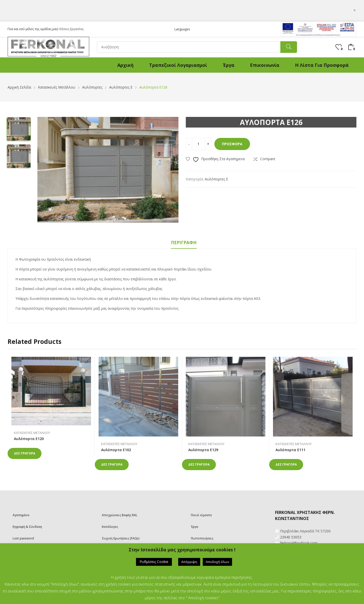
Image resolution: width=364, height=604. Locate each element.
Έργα (195, 527)
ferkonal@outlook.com (299, 543)
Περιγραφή (184, 243)
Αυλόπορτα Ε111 (290, 450)
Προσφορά (232, 144)
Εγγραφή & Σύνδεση (27, 527)
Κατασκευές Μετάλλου (32, 433)
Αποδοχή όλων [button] (217, 562)
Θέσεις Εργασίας (71, 29)
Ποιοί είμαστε (201, 515)
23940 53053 (291, 537)
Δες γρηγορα (25, 453)
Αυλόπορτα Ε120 (29, 439)
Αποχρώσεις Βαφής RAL (120, 515)
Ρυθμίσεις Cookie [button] (154, 562)
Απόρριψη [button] (189, 562)
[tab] (184, 243)
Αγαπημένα (21, 515)
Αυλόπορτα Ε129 (203, 450)
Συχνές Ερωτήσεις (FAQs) (121, 538)
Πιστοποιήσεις (202, 538)
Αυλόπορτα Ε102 (116, 450)
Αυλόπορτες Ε (216, 179)
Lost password (23, 538)
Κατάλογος (110, 527)
